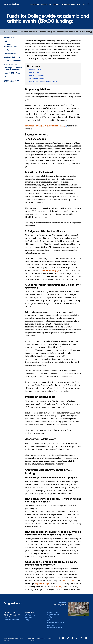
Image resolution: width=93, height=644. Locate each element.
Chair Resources (10, 53)
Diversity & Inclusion (53, 614)
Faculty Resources (10, 50)
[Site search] (89, 4)
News (48, 624)
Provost (15, 32)
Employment (50, 616)
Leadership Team (10, 37)
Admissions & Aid (68, 4)
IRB (5, 77)
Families (28, 621)
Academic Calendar (52, 613)
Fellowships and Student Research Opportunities (13, 69)
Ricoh (58, 586)
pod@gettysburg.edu (59, 606)
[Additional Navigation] (84, 4)
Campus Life (46, 4)
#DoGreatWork (61, 602)
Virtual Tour (50, 626)
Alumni (27, 614)
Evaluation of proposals (37, 75)
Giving (49, 619)
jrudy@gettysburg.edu (43, 584)
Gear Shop (50, 617)
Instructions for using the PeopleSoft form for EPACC (45, 126)
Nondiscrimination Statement (45, 638)
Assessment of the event (37, 78)
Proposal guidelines (35, 69)
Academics (35, 4)
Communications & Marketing (56, 622)
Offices (6, 32)
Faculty (27, 619)
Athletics (56, 4)
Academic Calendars (12, 57)
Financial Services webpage (48, 270)
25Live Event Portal (69, 581)
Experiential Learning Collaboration (11, 81)
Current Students (30, 616)
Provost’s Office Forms (28, 32)
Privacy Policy (32, 638)
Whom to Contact (10, 64)
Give (79, 4)
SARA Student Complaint (54, 627)
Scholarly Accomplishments (10, 45)
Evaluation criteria (35, 72)
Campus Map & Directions (12, 619)
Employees (28, 617)
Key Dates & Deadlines (12, 61)
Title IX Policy (32, 640)
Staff (5, 41)
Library (49, 621)
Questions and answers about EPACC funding (44, 82)
